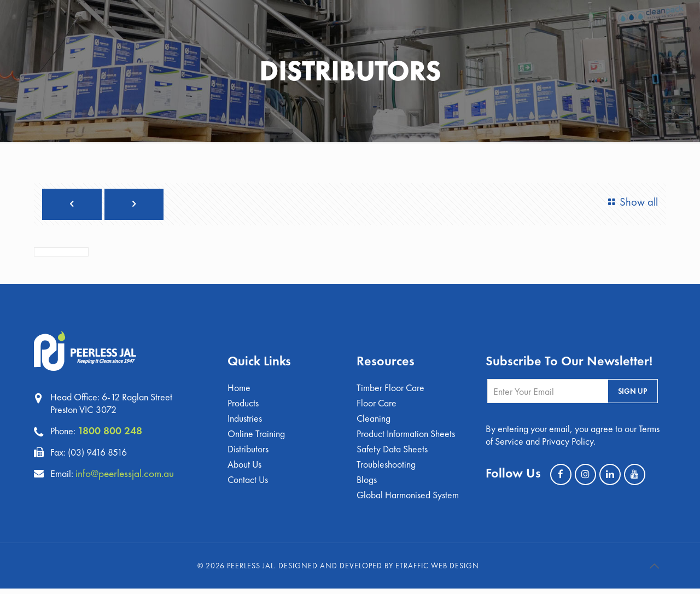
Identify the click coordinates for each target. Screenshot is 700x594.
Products (243, 405)
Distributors (248, 453)
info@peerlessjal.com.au (127, 474)
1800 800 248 (110, 431)
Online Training (256, 437)
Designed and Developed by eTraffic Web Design (379, 571)
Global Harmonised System (408, 500)
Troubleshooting (386, 468)
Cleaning (374, 421)
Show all (631, 202)
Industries (245, 421)
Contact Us (248, 484)
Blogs (367, 484)
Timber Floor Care (391, 389)
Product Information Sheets (406, 437)
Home (239, 389)
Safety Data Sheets (392, 453)
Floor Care (377, 405)
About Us (245, 468)
